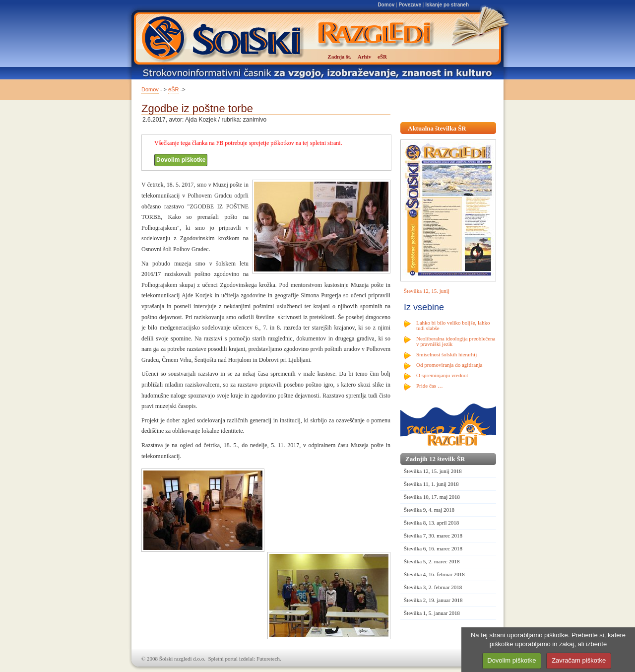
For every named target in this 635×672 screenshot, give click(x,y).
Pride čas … (430, 386)
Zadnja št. (339, 57)
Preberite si (588, 635)
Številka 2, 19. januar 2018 (433, 600)
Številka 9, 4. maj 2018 (429, 510)
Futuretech (268, 659)
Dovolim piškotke (181, 160)
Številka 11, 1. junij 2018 (431, 484)
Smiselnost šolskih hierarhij (446, 354)
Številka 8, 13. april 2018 (431, 523)
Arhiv (365, 57)
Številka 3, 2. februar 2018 (433, 587)
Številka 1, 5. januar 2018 (432, 613)
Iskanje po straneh (447, 5)
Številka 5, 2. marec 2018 (432, 561)
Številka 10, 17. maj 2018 (432, 497)
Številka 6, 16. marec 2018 (433, 548)
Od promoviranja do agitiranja (449, 365)
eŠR (173, 89)
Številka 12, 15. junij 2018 (433, 471)
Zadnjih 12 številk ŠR (435, 459)
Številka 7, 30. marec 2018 (433, 536)
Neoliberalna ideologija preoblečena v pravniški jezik (456, 341)
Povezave (410, 5)
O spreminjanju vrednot (442, 375)
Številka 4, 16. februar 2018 (434, 574)
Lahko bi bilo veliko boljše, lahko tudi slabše (453, 325)
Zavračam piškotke (579, 660)
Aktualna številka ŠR (437, 128)
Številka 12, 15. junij (427, 291)
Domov (386, 5)
